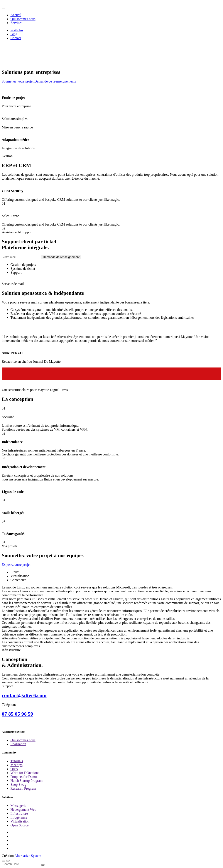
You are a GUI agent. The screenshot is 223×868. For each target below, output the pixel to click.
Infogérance (19, 817)
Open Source (19, 825)
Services (16, 23)
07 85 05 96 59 (17, 714)
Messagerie (18, 806)
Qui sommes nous (23, 19)
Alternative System (28, 856)
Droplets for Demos (24, 777)
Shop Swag (18, 785)
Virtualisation (20, 821)
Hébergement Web (23, 810)
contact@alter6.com (24, 695)
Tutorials (17, 761)
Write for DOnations (25, 773)
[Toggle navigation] (3, 9)
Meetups (16, 765)
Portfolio (17, 30)
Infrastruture (19, 813)
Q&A (14, 769)
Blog (14, 34)
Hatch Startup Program (27, 781)
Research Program (23, 788)
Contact (16, 38)
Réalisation (18, 744)
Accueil (16, 15)
